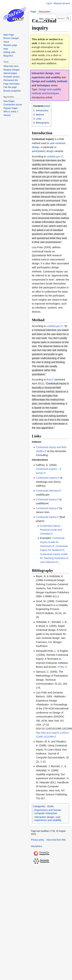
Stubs (50, 806)
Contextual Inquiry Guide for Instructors (52, 542)
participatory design (43, 151)
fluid (49, 380)
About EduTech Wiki (56, 840)
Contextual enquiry (46, 478)
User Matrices (48, 562)
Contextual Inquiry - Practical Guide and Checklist (51, 530)
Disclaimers (37, 846)
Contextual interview (47, 491)
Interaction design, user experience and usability (48, 819)
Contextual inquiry (46, 499)
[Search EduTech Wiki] (63, 18)
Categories (39, 806)
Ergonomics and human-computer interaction (48, 812)
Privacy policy (38, 840)
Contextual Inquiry (46, 508)
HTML (61, 667)
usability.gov (53, 156)
